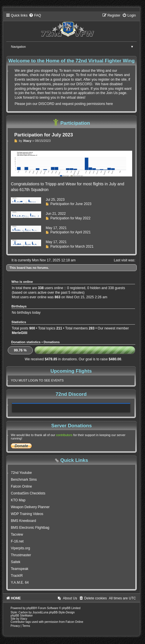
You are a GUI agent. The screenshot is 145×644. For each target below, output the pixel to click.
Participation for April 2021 (70, 232)
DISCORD (84, 84)
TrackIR (17, 576)
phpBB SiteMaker (22, 616)
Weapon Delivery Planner (30, 507)
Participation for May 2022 (70, 218)
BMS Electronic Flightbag (30, 528)
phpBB (31, 608)
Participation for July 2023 (44, 135)
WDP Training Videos (27, 514)
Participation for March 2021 (72, 247)
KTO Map (18, 500)
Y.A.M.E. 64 (20, 583)
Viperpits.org (20, 548)
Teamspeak (20, 569)
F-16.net (17, 541)
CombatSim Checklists (28, 493)
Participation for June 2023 (71, 204)
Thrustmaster (21, 555)
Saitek (16, 562)
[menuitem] (35, 15)
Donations (52, 342)
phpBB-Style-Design (62, 612)
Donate (21, 446)
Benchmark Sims (24, 480)
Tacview (17, 534)
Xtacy (27, 141)
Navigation (74, 47)
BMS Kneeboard (23, 521)
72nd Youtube (21, 473)
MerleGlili (19, 333)
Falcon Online (21, 486)
